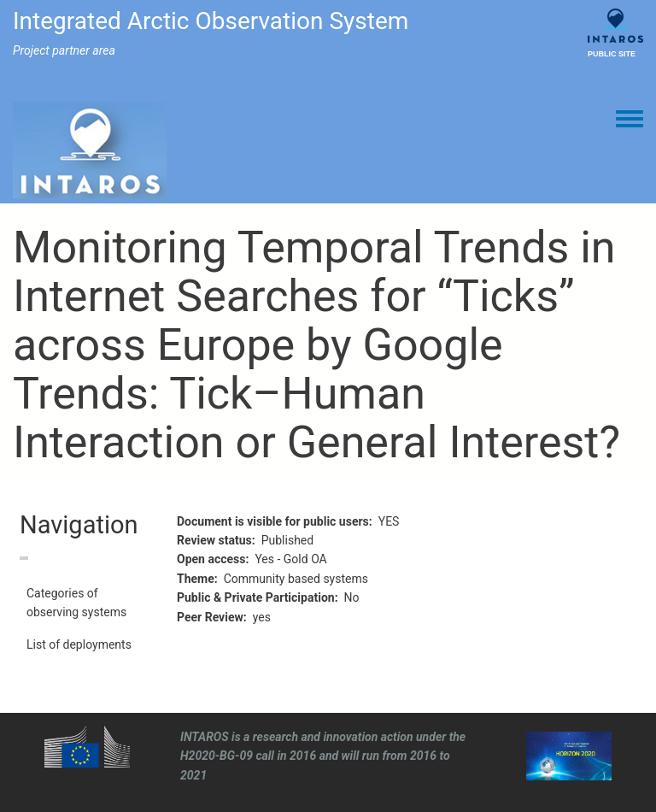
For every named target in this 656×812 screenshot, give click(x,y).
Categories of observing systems (76, 603)
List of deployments (79, 644)
